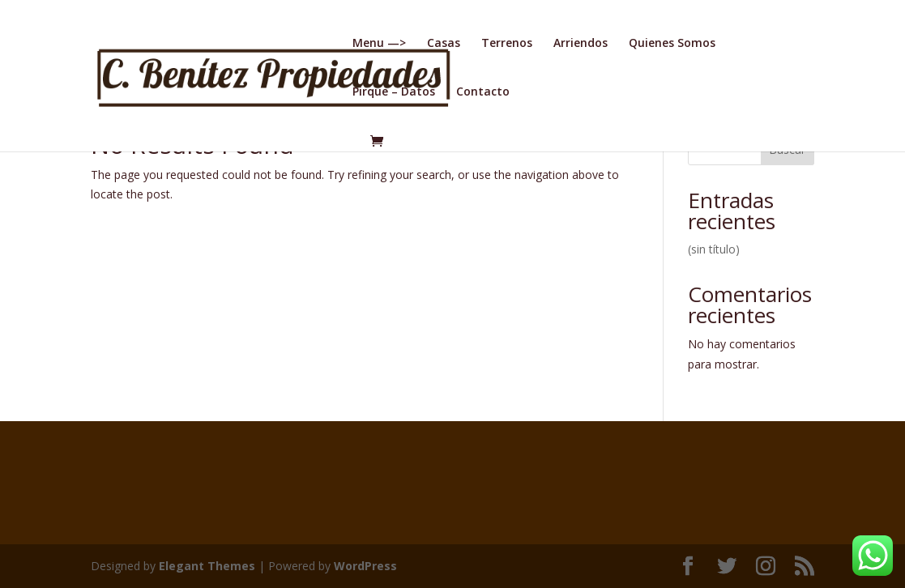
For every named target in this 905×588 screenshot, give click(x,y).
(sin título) (714, 249)
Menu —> (379, 44)
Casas (444, 44)
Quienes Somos (672, 44)
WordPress (365, 566)
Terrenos (507, 44)
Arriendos (581, 44)
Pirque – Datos (394, 92)
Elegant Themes (207, 566)
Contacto (483, 92)
